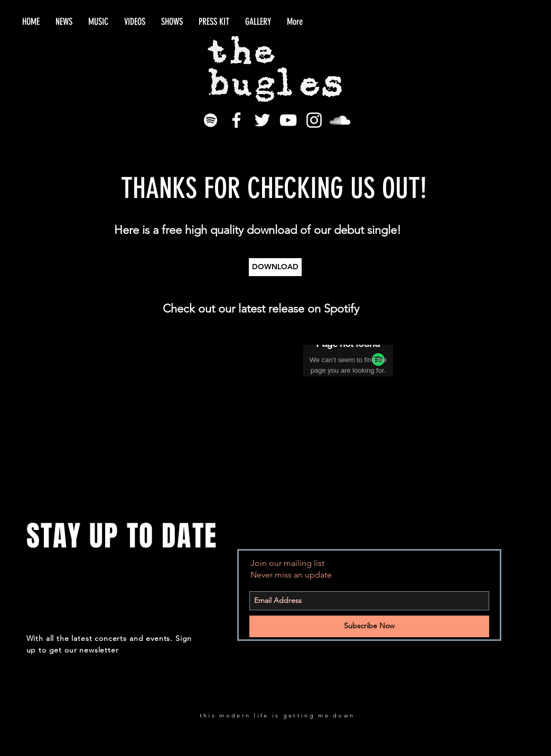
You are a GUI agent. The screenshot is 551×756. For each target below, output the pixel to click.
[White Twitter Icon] (262, 120)
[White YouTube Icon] (288, 120)
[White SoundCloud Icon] (340, 120)
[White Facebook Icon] (236, 120)
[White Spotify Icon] (211, 120)
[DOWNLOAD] (275, 267)
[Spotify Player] (229, 361)
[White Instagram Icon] (314, 120)
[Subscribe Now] (369, 626)
